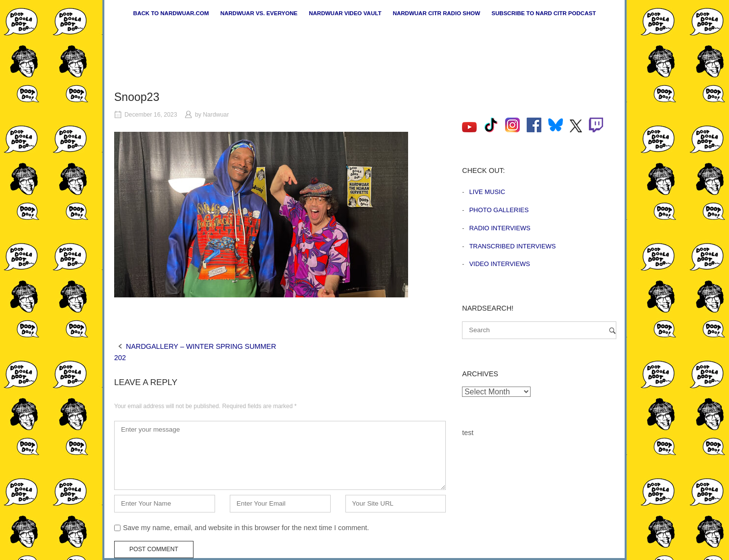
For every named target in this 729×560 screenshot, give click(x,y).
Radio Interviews (500, 228)
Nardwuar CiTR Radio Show (437, 13)
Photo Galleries (499, 210)
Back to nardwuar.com (171, 13)
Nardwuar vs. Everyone (259, 13)
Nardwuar (216, 115)
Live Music (487, 192)
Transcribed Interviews (513, 246)
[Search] (612, 330)
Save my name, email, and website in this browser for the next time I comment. (246, 528)
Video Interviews (500, 264)
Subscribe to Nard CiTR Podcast (544, 13)
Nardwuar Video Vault (345, 13)
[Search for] (539, 330)
